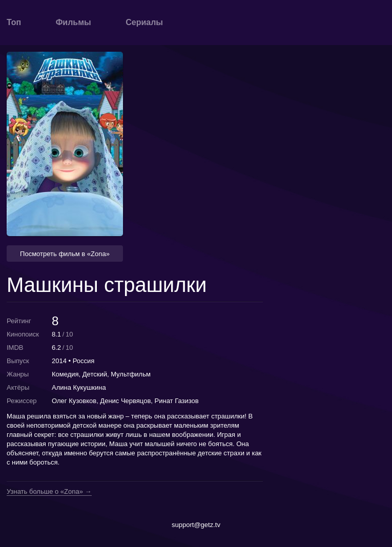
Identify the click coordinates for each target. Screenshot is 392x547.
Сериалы (144, 22)
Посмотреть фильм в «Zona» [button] (65, 254)
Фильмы (74, 22)
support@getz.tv (196, 525)
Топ (14, 22)
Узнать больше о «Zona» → (49, 492)
